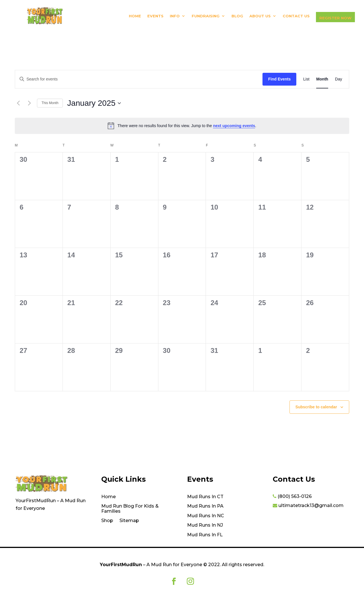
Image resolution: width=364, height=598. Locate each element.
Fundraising (206, 16)
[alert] (182, 126)
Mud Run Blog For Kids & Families (130, 509)
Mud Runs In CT (205, 497)
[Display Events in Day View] (339, 79)
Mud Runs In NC (206, 516)
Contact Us (296, 16)
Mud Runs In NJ (205, 525)
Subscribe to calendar (316, 407)
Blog (237, 16)
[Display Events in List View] (306, 79)
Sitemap (129, 521)
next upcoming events (234, 126)
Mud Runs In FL (205, 535)
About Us (260, 16)
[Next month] (29, 103)
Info (175, 16)
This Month (50, 103)
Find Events (279, 79)
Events (155, 16)
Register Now (335, 18)
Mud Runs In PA (205, 506)
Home (135, 16)
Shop (107, 521)
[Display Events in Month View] (322, 79)
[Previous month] (18, 103)
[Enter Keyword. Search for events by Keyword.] (139, 79)
